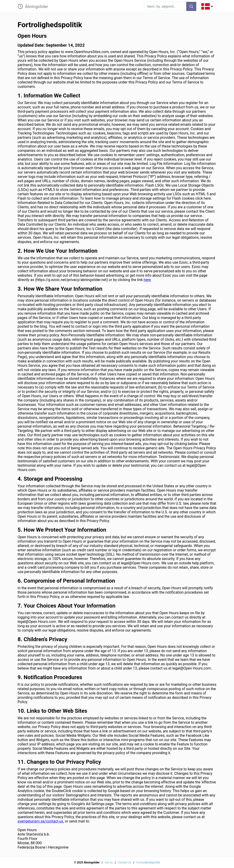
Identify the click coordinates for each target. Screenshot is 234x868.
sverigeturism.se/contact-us (40, 821)
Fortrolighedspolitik (148, 863)
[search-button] (191, 6)
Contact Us (125, 863)
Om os (109, 863)
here (147, 280)
